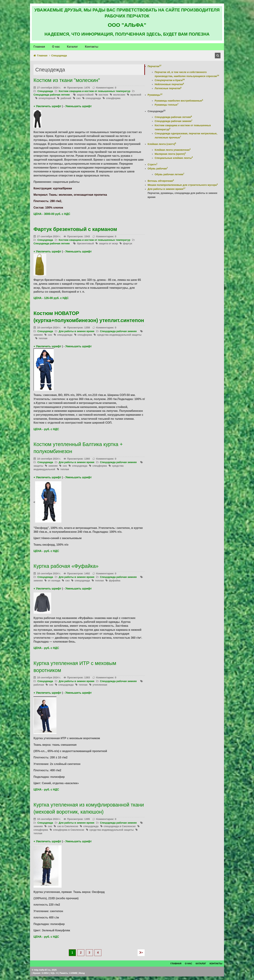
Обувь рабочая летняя (170, 174)
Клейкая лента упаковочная (173, 150)
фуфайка (115, 581)
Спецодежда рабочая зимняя (118, 331)
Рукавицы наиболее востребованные (179, 101)
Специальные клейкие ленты (174, 158)
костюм (103, 95)
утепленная (100, 685)
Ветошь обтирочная (161, 181)
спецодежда (93, 98)
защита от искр (108, 243)
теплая (43, 338)
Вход (82, 973)
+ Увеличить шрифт (47, 106)
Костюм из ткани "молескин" (67, 80)
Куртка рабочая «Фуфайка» (66, 566)
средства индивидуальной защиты (119, 335)
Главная (42, 56)
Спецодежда (45, 91)
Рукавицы (155, 95)
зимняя (38, 335)
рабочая (39, 685)
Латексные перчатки (168, 88)
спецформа (113, 98)
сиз (78, 98)
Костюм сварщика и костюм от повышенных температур (95, 91)
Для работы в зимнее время (77, 331)
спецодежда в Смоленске (120, 826)
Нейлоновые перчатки (169, 84)
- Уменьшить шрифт (78, 106)
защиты (38, 466)
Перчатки (155, 66)
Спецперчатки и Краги (170, 80)
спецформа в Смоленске (69, 830)
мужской (136, 95)
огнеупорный (47, 98)
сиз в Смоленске (68, 826)
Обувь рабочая (158, 169)
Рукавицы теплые (167, 105)
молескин (119, 95)
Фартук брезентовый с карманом (75, 229)
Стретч (152, 164)
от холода (54, 581)
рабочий (66, 98)
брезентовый (85, 243)
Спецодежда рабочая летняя (52, 95)
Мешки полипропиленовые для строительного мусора (183, 185)
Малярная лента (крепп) (170, 154)
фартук (128, 243)
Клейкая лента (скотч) (162, 144)
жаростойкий (85, 95)
